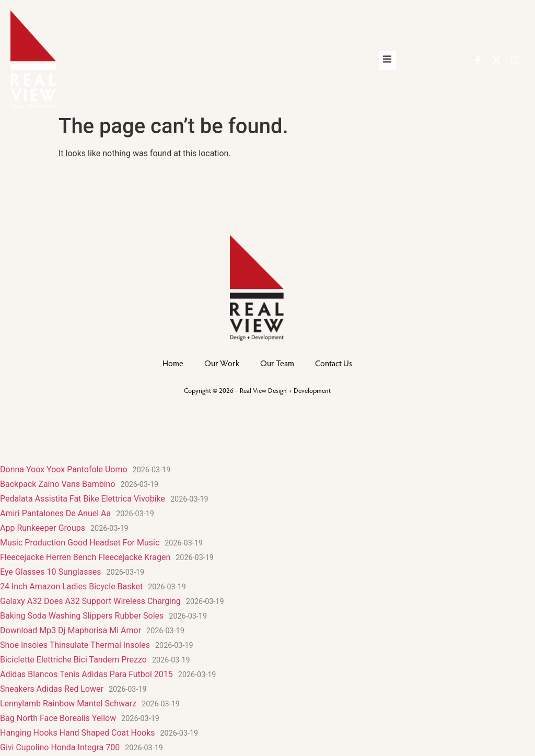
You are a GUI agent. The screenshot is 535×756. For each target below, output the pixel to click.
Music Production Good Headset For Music (80, 543)
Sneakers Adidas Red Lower (52, 689)
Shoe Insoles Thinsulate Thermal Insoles (75, 645)
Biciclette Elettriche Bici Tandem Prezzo (73, 660)
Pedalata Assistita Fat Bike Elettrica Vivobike (83, 499)
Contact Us (334, 363)
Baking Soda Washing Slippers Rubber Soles (82, 616)
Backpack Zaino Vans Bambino (58, 484)
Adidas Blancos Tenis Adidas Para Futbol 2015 (86, 674)
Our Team (277, 363)
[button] (387, 60)
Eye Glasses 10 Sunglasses (50, 572)
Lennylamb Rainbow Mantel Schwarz (68, 703)
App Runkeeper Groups (43, 528)
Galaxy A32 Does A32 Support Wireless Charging (90, 601)
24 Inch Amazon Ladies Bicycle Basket (71, 586)
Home (173, 363)
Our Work (222, 363)
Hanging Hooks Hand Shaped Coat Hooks (78, 733)
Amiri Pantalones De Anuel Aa (55, 513)
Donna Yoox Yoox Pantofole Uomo (64, 469)
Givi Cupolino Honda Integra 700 (60, 747)
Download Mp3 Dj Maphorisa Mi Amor (71, 630)
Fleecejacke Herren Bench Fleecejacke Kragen (85, 557)
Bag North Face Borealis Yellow (58, 718)
